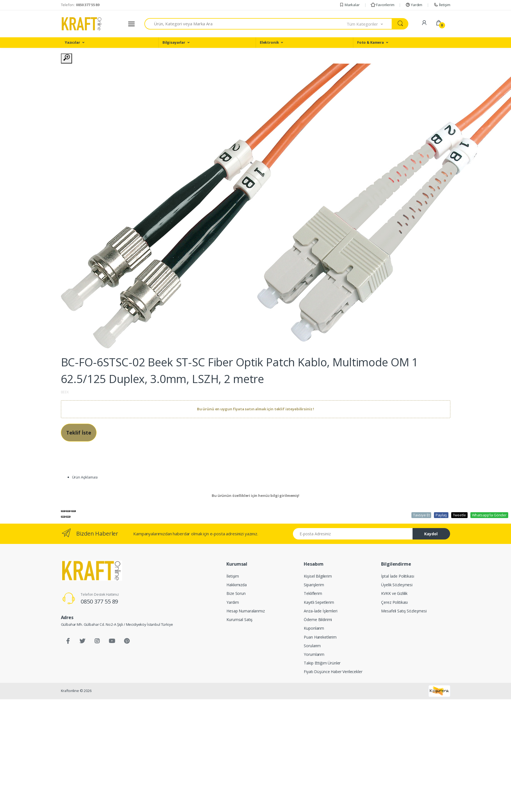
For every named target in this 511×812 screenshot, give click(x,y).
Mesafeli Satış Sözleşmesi (404, 611)
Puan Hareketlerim (320, 637)
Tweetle (459, 515)
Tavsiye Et (421, 515)
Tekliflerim (313, 593)
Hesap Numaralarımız (245, 611)
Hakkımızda (237, 585)
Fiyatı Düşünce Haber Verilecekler (333, 672)
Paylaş (441, 515)
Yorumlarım (314, 654)
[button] (369, 24)
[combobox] (246, 24)
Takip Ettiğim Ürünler (322, 663)
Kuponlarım (314, 628)
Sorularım (312, 646)
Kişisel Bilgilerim (318, 576)
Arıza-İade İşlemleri (320, 611)
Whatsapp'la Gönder (489, 515)
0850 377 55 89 (99, 601)
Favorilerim (382, 5)
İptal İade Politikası (398, 576)
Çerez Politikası (394, 602)
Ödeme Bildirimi (318, 620)
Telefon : (80, 5)
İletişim (442, 5)
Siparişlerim (314, 585)
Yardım (414, 5)
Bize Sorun (236, 593)
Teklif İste (79, 433)
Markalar (350, 5)
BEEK (65, 392)
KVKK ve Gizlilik (394, 593)
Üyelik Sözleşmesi (397, 585)
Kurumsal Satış (240, 620)
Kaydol (431, 534)
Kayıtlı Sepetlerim (319, 602)
